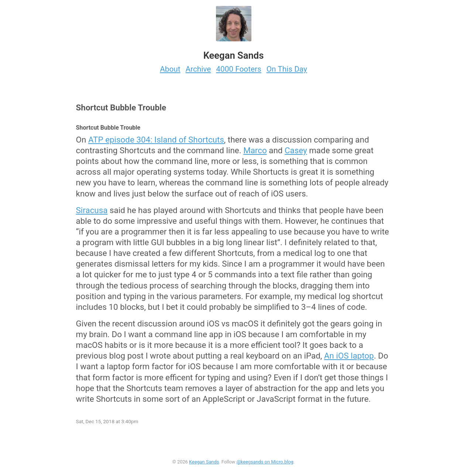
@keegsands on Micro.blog (265, 462)
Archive (198, 69)
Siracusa (92, 210)
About (170, 69)
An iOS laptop (349, 356)
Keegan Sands (204, 462)
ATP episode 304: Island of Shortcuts (156, 140)
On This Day (287, 69)
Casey (296, 150)
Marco (255, 150)
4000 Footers (239, 69)
